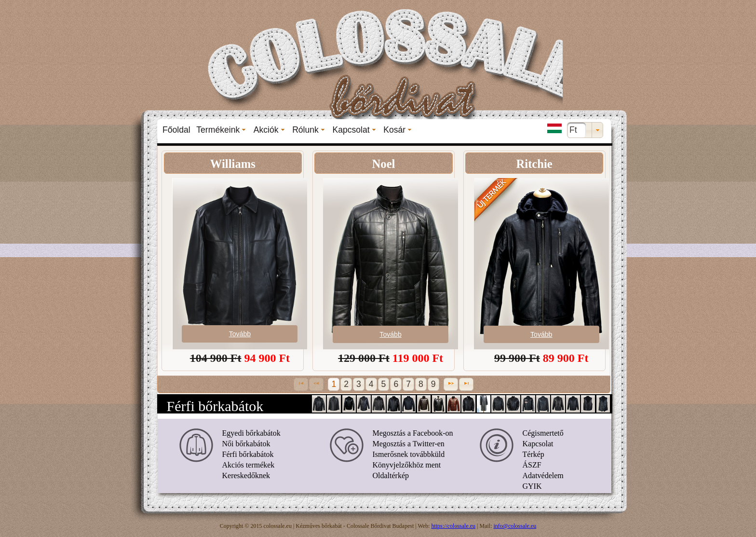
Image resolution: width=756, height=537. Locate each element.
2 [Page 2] (346, 384)
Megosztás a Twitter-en (409, 444)
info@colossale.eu (515, 526)
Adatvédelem (543, 475)
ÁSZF (532, 465)
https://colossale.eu (453, 526)
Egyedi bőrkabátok (251, 433)
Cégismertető (543, 433)
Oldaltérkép (391, 475)
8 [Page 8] (421, 384)
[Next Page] (451, 384)
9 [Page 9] (433, 384)
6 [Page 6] (396, 384)
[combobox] (585, 130)
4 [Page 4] (371, 384)
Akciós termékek (249, 465)
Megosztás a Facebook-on (413, 433)
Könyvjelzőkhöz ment (407, 465)
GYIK (532, 486)
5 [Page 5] (384, 384)
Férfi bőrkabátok (248, 454)
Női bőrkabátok (246, 444)
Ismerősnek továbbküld (409, 454)
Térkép (533, 454)
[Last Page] (466, 384)
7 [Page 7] (408, 384)
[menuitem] (176, 130)
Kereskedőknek (246, 475)
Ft (573, 130)
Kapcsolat (538, 444)
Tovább (240, 334)
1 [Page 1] (334, 384)
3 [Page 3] (359, 384)
